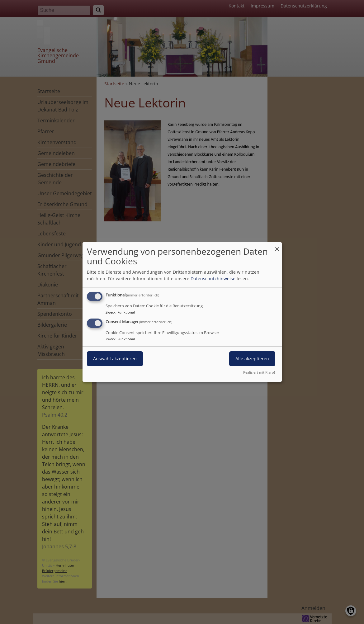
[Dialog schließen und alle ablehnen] (277, 246)
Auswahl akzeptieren (115, 359)
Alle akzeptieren (252, 359)
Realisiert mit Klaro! (259, 372)
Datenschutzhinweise (213, 279)
